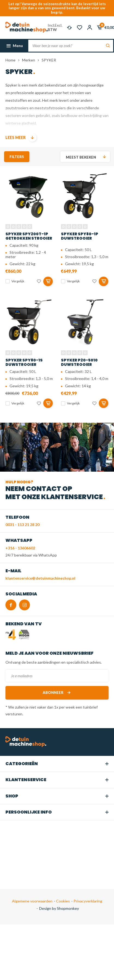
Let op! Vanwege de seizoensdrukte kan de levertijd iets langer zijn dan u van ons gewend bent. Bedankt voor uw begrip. (57, 8)
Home (10, 60)
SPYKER (49, 60)
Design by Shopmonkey (59, 908)
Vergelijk (18, 281)
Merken (29, 60)
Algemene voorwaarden (32, 901)
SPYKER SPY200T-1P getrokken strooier (29, 236)
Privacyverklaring (87, 901)
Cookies (63, 901)
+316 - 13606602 (20, 548)
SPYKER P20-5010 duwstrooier (79, 362)
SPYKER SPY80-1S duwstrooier (24, 362)
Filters (17, 157)
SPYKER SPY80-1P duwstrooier (80, 236)
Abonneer (57, 693)
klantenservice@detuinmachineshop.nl (40, 578)
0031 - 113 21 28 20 (22, 525)
